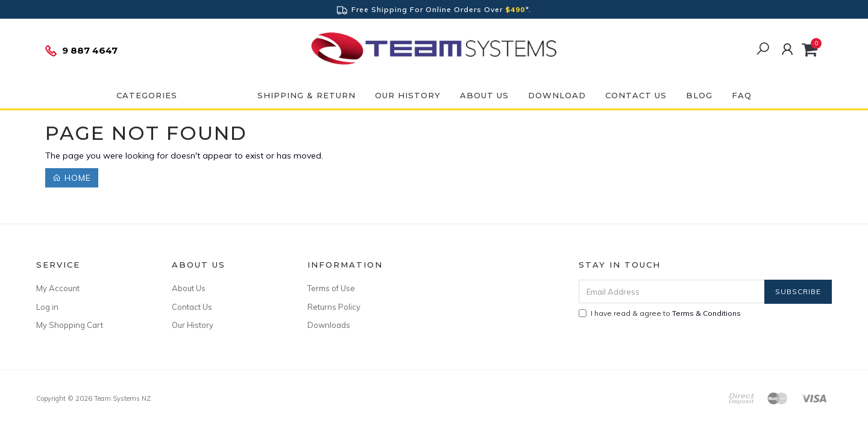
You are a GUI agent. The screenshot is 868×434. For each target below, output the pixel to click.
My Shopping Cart (70, 325)
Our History (408, 95)
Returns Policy (334, 307)
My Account (58, 288)
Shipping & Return (307, 95)
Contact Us (636, 95)
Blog (699, 95)
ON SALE (217, 95)
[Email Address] (672, 291)
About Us (484, 95)
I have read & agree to (660, 313)
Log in (47, 307)
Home (72, 178)
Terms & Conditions (706, 313)
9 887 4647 (81, 51)
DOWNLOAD (557, 95)
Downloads (329, 325)
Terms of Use (331, 288)
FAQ (742, 95)
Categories (147, 95)
